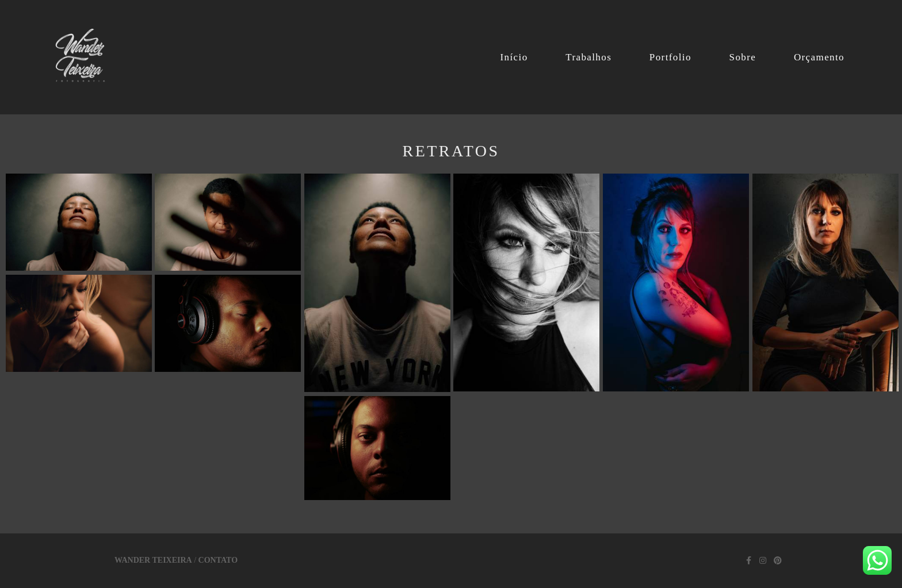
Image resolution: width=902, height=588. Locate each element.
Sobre (743, 57)
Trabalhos (588, 57)
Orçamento (819, 57)
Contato (218, 560)
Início (514, 57)
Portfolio (670, 57)
